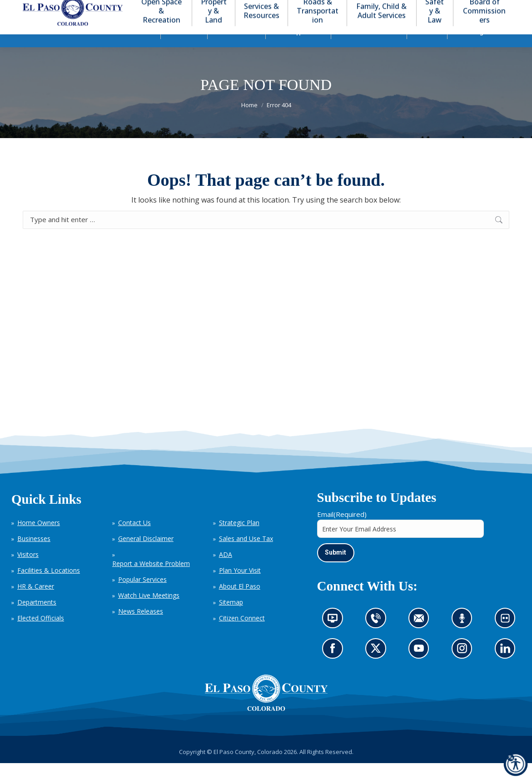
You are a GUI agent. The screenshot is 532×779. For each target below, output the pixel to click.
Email (342, 531)
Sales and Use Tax (246, 555)
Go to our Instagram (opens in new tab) (465, 667)
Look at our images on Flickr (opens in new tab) (508, 637)
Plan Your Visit (240, 587)
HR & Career (36, 603)
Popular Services (142, 596)
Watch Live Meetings (149, 612)
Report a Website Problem (151, 580)
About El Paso (240, 603)
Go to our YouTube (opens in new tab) (421, 667)
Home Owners (39, 539)
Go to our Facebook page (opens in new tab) (335, 667)
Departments (37, 618)
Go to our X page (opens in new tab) (378, 667)
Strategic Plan (239, 539)
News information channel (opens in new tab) (336, 637)
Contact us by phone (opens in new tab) (378, 637)
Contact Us (134, 539)
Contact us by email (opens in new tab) (422, 637)
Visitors (28, 571)
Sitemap (231, 618)
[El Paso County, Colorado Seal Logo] (266, 709)
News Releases (141, 628)
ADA (226, 571)
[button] (465, 8)
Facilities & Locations (49, 587)
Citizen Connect (242, 634)
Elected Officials (41, 634)
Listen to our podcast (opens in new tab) (464, 637)
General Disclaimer (146, 555)
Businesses (34, 555)
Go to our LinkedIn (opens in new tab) (507, 667)
